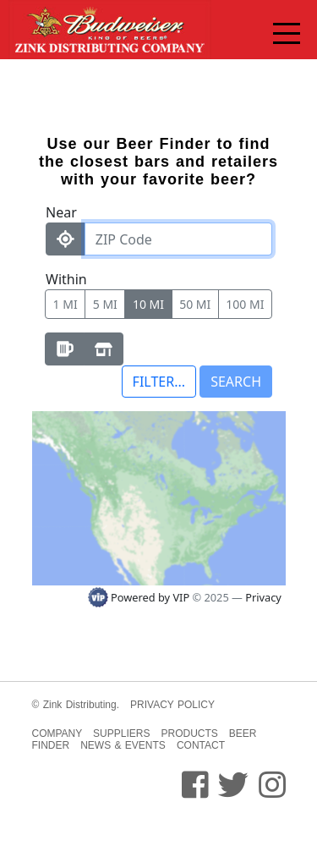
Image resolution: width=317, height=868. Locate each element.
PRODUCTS (189, 733)
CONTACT (201, 745)
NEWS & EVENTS (123, 745)
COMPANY (57, 733)
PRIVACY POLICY (172, 705)
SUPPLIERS (121, 733)
